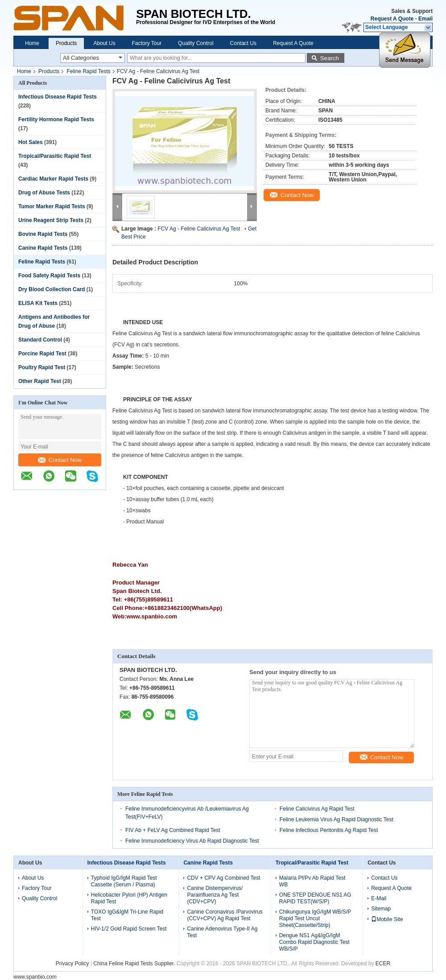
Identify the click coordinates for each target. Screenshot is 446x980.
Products (66, 43)
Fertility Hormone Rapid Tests (56, 119)
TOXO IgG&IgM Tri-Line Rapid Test (127, 915)
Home (32, 43)
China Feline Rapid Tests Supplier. (135, 964)
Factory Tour (147, 43)
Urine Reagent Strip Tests (51, 220)
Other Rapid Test (40, 381)
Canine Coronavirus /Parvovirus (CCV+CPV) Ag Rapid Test (225, 915)
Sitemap (381, 909)
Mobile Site (387, 919)
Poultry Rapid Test (42, 367)
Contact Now (60, 460)
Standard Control (40, 340)
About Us (104, 43)
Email (425, 19)
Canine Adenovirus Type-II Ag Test (222, 932)
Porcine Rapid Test (42, 354)
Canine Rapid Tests (43, 248)
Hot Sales (31, 142)
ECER (383, 964)
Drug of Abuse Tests (44, 193)
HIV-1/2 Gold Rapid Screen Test (129, 929)
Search (330, 58)
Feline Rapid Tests (89, 71)
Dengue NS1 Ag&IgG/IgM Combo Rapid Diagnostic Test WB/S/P (314, 942)
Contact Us (243, 43)
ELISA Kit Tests (38, 303)
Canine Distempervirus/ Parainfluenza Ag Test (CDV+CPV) (215, 895)
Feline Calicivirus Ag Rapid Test (317, 809)
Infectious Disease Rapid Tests (58, 97)
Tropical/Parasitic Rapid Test (55, 156)
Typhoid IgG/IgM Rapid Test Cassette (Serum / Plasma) (124, 881)
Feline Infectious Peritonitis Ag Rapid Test (329, 830)
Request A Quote (392, 19)
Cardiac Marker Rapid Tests (53, 179)
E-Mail (379, 898)
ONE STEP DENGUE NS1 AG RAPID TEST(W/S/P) (315, 898)
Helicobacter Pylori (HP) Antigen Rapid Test (129, 898)
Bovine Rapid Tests (43, 234)
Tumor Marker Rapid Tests (52, 206)
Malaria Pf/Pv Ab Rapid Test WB (312, 881)
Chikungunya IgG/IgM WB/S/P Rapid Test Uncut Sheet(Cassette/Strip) (315, 918)
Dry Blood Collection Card (52, 289)
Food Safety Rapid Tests (49, 276)
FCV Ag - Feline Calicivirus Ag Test (199, 229)
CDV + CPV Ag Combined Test (223, 878)
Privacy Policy (72, 964)
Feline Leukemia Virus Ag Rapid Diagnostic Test (337, 819)
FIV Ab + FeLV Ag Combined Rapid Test (173, 830)
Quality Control (196, 43)
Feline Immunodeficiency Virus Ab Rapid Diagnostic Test (192, 841)
